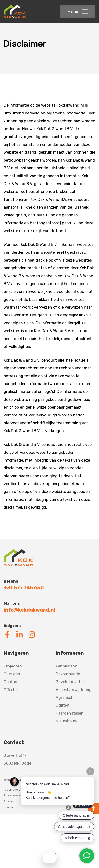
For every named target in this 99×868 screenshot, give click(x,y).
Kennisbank (66, 666)
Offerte (10, 690)
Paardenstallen (70, 713)
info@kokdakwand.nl (29, 610)
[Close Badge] (55, 854)
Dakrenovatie (68, 674)
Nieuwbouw (66, 721)
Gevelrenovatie (70, 682)
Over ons (12, 674)
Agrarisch (65, 698)
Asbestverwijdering (74, 690)
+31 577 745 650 (24, 588)
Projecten (13, 666)
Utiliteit (63, 705)
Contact (11, 682)
